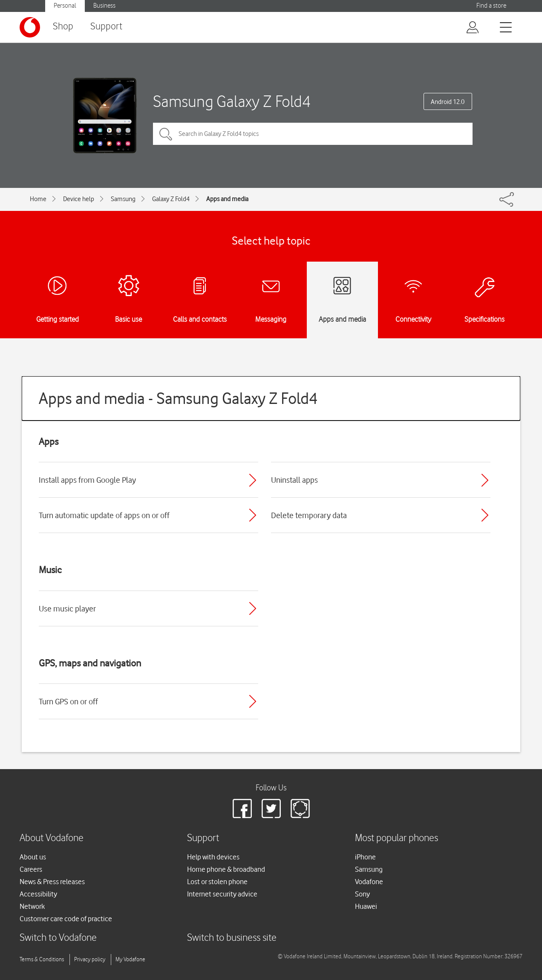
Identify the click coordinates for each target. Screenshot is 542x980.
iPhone (365, 857)
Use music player (67, 608)
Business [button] (104, 6)
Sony (362, 894)
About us (33, 857)
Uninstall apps (294, 480)
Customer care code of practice (66, 919)
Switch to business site (232, 938)
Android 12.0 (448, 102)
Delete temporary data (309, 515)
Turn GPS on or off (68, 701)
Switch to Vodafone (58, 938)
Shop (63, 27)
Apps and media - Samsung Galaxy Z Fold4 (178, 398)
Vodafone (369, 882)
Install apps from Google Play (87, 480)
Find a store (491, 6)
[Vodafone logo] (30, 27)
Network (32, 906)
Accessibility (38, 894)
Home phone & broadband (226, 869)
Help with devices (213, 857)
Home (38, 199)
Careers (31, 869)
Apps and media (227, 199)
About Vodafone (52, 838)
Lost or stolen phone (217, 882)
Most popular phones (396, 838)
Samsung (123, 199)
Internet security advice (222, 894)
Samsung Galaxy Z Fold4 (232, 101)
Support (106, 27)
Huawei (366, 906)
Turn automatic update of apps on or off (104, 515)
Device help (79, 199)
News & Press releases (52, 882)
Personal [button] (65, 6)
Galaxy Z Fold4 (171, 199)
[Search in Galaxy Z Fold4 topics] (313, 134)
